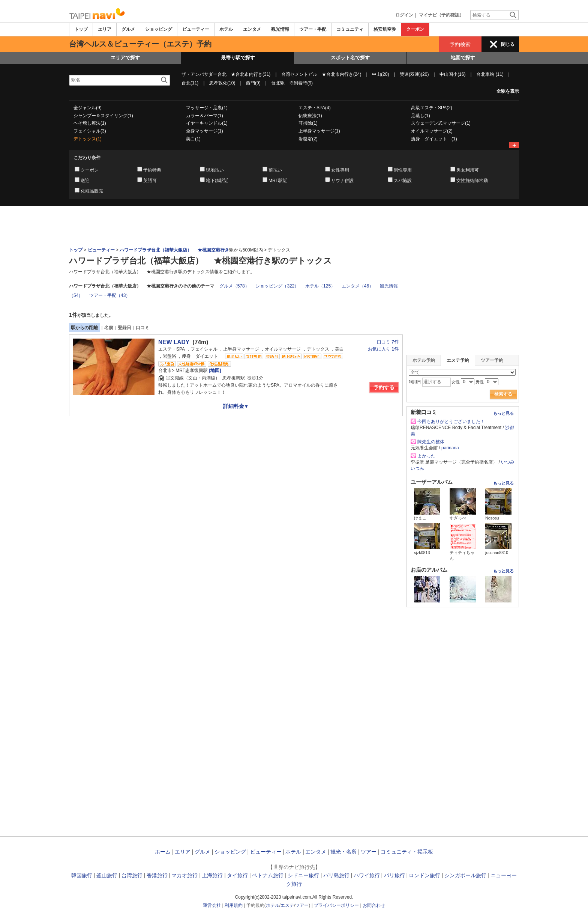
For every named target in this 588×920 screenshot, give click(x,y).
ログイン (404, 15)
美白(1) (193, 139)
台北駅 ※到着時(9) (292, 83)
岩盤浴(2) (308, 139)
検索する (503, 394)
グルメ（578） (234, 286)
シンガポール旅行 (465, 875)
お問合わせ (374, 905)
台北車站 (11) (490, 74)
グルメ (128, 29)
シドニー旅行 (303, 875)
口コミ (142, 328)
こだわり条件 (87, 158)
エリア (105, 29)
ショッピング (159, 29)
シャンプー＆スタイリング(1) (103, 116)
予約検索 (460, 44)
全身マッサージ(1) (205, 131)
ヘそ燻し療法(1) (90, 123)
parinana (450, 448)
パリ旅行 (394, 875)
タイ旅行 (237, 875)
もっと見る (503, 413)
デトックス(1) (88, 139)
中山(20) (380, 74)
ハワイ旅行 (367, 875)
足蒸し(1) (421, 116)
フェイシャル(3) (90, 131)
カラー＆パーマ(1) (205, 116)
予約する (384, 387)
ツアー (369, 852)
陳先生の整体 (431, 442)
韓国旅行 (82, 875)
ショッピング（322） (277, 286)
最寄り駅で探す (238, 58)
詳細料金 (236, 406)
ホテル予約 (424, 360)
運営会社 (212, 905)
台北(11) (190, 83)
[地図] (214, 370)
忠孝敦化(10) (222, 83)
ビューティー (196, 29)
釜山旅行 (107, 875)
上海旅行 (212, 875)
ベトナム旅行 (268, 875)
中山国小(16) (452, 74)
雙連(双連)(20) (414, 74)
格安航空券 (385, 29)
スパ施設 (403, 181)
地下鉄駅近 (217, 181)
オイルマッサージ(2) (432, 131)
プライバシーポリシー (336, 905)
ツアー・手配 (313, 29)
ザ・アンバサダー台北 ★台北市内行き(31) (226, 74)
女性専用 (340, 170)
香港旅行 (157, 875)
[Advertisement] (294, 226)
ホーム (163, 852)
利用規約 (234, 905)
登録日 (124, 328)
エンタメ (252, 29)
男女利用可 (468, 170)
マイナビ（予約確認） (441, 15)
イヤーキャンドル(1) (207, 123)
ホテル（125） (320, 286)
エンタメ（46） (358, 286)
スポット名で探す (350, 58)
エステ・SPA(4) (315, 108)
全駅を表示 (508, 91)
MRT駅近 (278, 181)
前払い (275, 170)
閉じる (508, 44)
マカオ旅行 (184, 875)
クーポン (415, 29)
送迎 (85, 181)
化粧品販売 (92, 191)
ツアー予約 (492, 360)
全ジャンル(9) (88, 108)
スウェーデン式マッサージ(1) (441, 123)
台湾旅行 (132, 875)
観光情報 (280, 29)
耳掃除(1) (308, 123)
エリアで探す (125, 58)
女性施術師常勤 (472, 181)
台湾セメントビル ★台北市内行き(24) (321, 74)
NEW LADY (174, 342)
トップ (81, 29)
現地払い (215, 170)
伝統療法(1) (310, 116)
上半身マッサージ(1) (319, 131)
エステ (287, 905)
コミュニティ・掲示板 (407, 852)
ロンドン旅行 (424, 875)
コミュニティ (350, 29)
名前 (109, 328)
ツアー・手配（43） (110, 295)
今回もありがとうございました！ (451, 422)
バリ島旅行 (336, 875)
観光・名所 (343, 852)
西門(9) (253, 83)
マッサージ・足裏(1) (207, 108)
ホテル (226, 29)
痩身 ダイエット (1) (434, 139)
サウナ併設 (342, 181)
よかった (426, 456)
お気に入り (383, 349)
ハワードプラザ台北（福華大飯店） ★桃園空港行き (174, 250)
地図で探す (463, 58)
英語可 (150, 181)
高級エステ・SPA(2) (432, 108)
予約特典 (152, 170)
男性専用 (403, 170)
